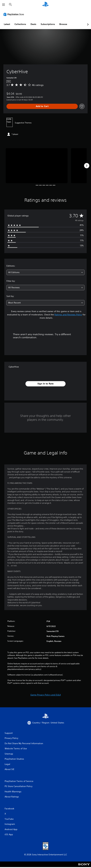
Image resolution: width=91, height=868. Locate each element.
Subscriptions (48, 24)
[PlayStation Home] (45, 5)
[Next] (87, 166)
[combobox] (45, 272)
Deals (33, 24)
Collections (20, 24)
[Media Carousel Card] (37, 166)
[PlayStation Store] (14, 14)
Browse (63, 24)
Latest (7, 24)
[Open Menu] (4, 5)
